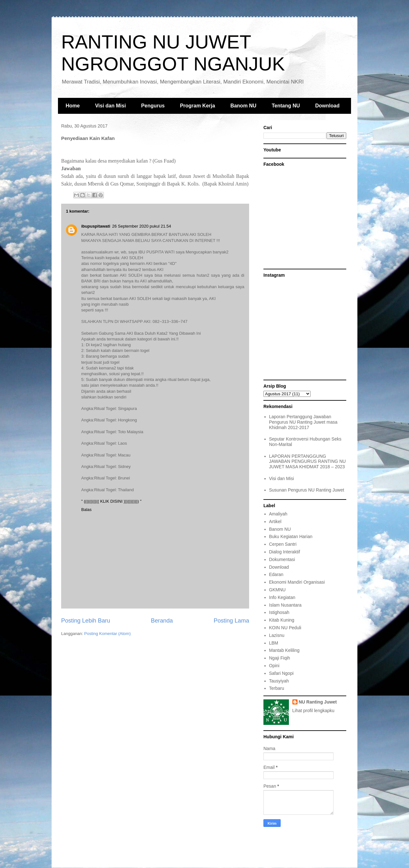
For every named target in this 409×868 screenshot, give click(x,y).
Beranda (162, 621)
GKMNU (277, 590)
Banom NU (243, 106)
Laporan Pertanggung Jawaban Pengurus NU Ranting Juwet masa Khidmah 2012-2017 (303, 422)
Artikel (275, 522)
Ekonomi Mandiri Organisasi (297, 582)
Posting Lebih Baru (86, 621)
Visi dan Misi (110, 106)
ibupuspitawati (96, 226)
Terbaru (277, 688)
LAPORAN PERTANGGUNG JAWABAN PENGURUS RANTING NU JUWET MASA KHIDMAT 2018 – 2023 (308, 462)
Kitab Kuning (282, 620)
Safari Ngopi (281, 673)
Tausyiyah (279, 681)
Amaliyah (278, 514)
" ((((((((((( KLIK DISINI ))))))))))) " (111, 501)
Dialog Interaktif (285, 552)
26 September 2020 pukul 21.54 (142, 226)
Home (73, 106)
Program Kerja (197, 106)
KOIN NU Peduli (285, 628)
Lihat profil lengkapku (313, 711)
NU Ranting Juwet (318, 702)
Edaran (276, 574)
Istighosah (279, 612)
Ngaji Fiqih (280, 658)
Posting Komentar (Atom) (107, 634)
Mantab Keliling (284, 650)
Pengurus (153, 106)
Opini (274, 666)
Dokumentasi (282, 559)
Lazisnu (277, 635)
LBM (274, 643)
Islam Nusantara (285, 605)
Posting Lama (231, 621)
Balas (86, 510)
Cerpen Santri (283, 544)
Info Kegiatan (282, 597)
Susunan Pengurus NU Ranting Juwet (307, 490)
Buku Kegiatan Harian (291, 536)
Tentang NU (286, 106)
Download (327, 106)
